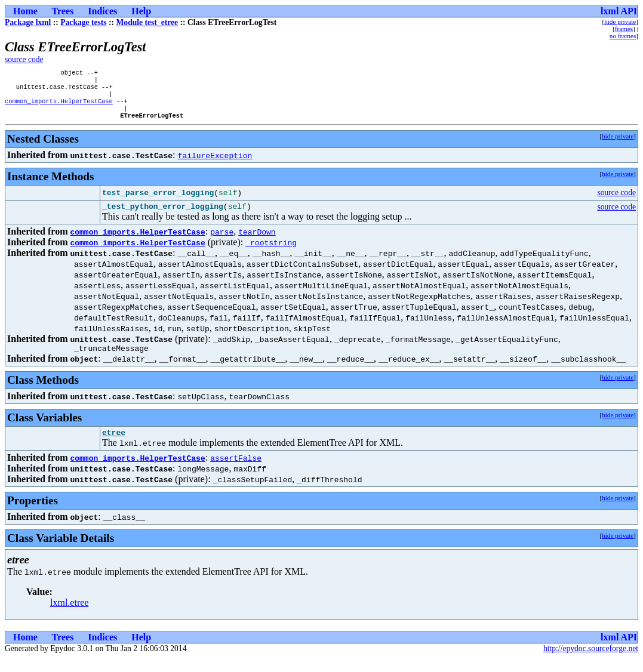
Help (141, 11)
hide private (620, 21)
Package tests (83, 22)
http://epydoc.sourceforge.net (591, 662)
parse (222, 242)
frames (624, 29)
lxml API (619, 11)
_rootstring (271, 252)
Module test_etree (147, 22)
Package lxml (28, 22)
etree (114, 446)
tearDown (257, 242)
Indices (102, 11)
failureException (215, 164)
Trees (63, 11)
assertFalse (236, 471)
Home (25, 11)
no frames (623, 36)
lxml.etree (69, 616)
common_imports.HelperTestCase (59, 107)
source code (24, 59)
